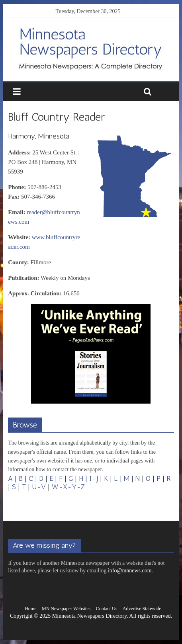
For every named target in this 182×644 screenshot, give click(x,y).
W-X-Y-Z (68, 487)
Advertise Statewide (142, 609)
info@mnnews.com (130, 571)
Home (30, 609)
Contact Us (107, 609)
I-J (94, 478)
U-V (39, 487)
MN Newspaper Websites (66, 609)
